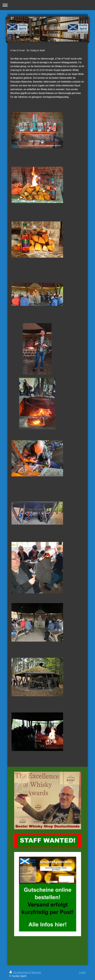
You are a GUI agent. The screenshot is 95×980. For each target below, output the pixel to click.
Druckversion (20, 972)
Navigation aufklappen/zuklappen (47, 5)
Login (82, 972)
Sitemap (36, 972)
